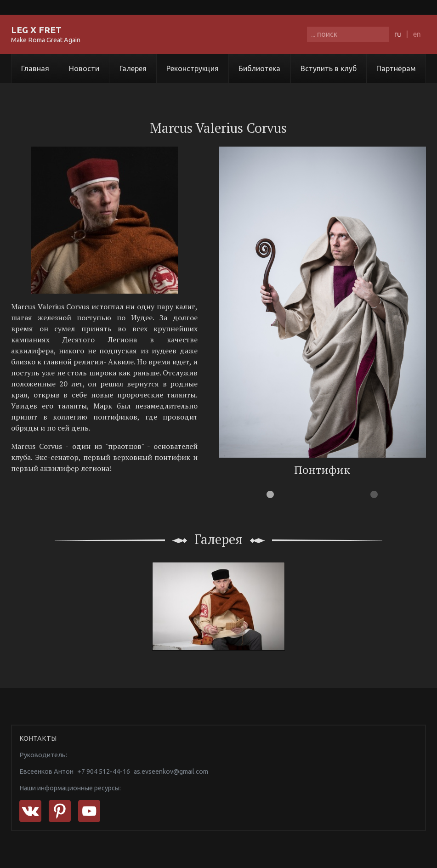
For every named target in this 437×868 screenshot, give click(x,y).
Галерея (133, 68)
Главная (35, 68)
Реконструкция (193, 68)
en (417, 34)
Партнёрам (396, 68)
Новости (84, 68)
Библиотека (259, 68)
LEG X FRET (36, 30)
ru (398, 34)
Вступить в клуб (329, 68)
